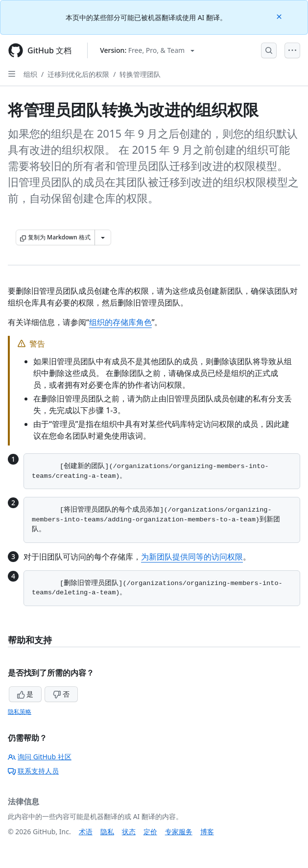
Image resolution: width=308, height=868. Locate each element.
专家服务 (179, 832)
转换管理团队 (140, 74)
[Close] (280, 16)
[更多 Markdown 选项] (103, 237)
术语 (86, 832)
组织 (30, 74)
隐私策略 (20, 712)
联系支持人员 (33, 771)
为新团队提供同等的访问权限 (192, 557)
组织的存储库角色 (120, 322)
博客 (207, 832)
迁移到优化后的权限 (78, 74)
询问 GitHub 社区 (40, 757)
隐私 (107, 832)
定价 (150, 832)
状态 (129, 832)
